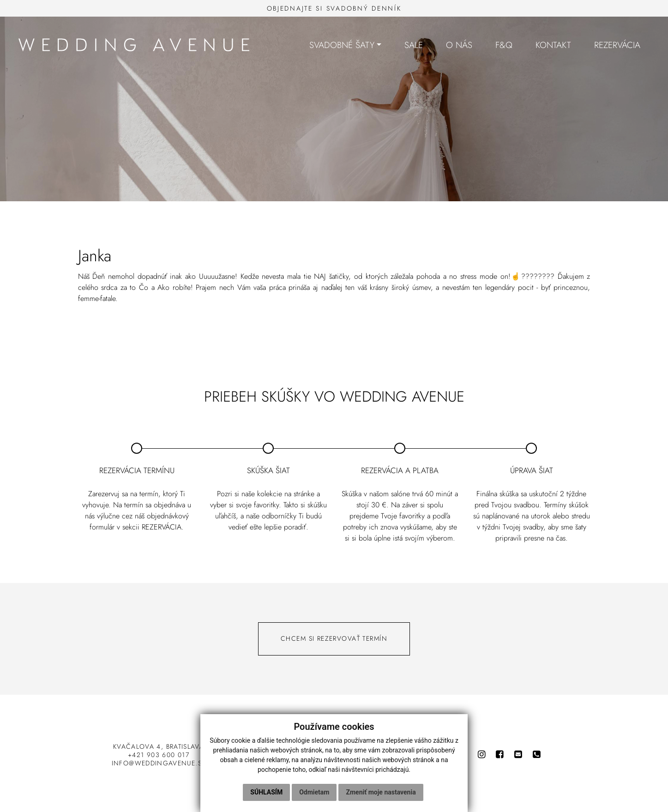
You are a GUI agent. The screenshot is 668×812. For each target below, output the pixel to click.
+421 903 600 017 (159, 755)
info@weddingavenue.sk (159, 763)
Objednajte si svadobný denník (334, 8)
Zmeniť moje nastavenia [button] (381, 792)
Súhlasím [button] (266, 792)
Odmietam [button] (314, 792)
